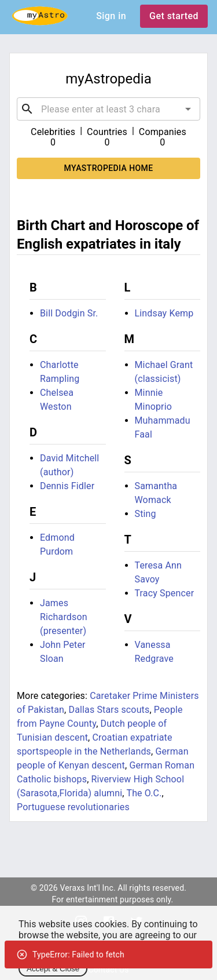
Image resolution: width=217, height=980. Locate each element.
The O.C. (144, 793)
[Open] (188, 109)
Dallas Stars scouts (109, 710)
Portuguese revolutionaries (73, 807)
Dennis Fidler (67, 486)
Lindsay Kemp (164, 313)
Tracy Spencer (165, 593)
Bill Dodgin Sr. (69, 313)
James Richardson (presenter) (64, 617)
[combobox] (108, 109)
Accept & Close (53, 969)
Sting (146, 514)
